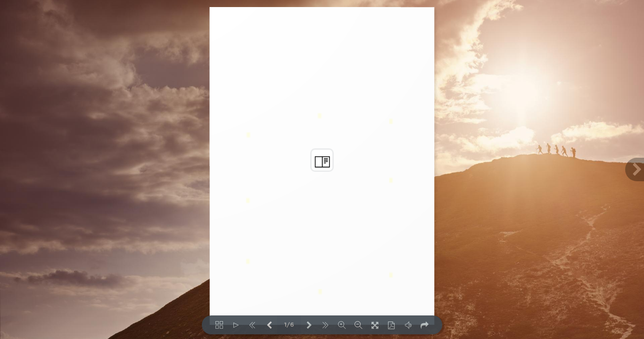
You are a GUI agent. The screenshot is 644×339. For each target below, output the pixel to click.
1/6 (289, 325)
